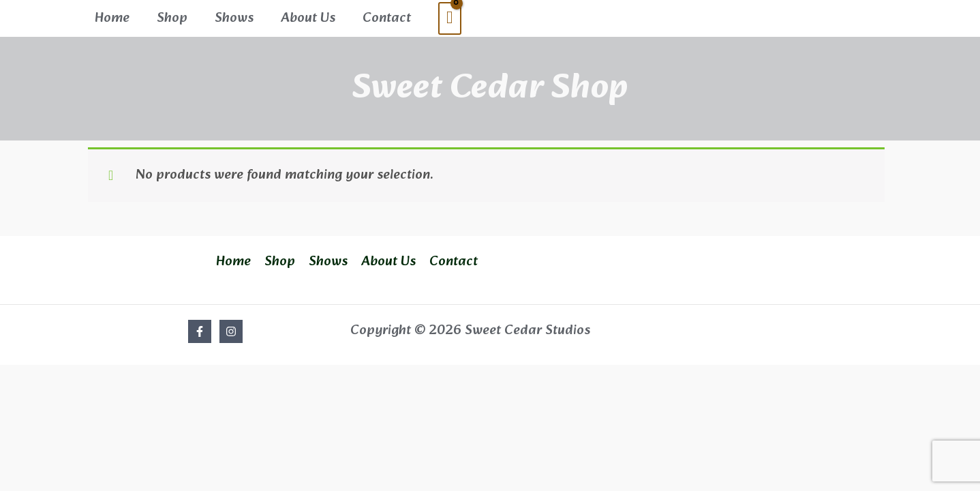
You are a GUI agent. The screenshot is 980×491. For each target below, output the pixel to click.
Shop (172, 16)
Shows (234, 16)
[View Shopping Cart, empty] (450, 16)
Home (112, 16)
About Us (308, 16)
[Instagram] (231, 327)
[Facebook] (200, 327)
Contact (387, 16)
